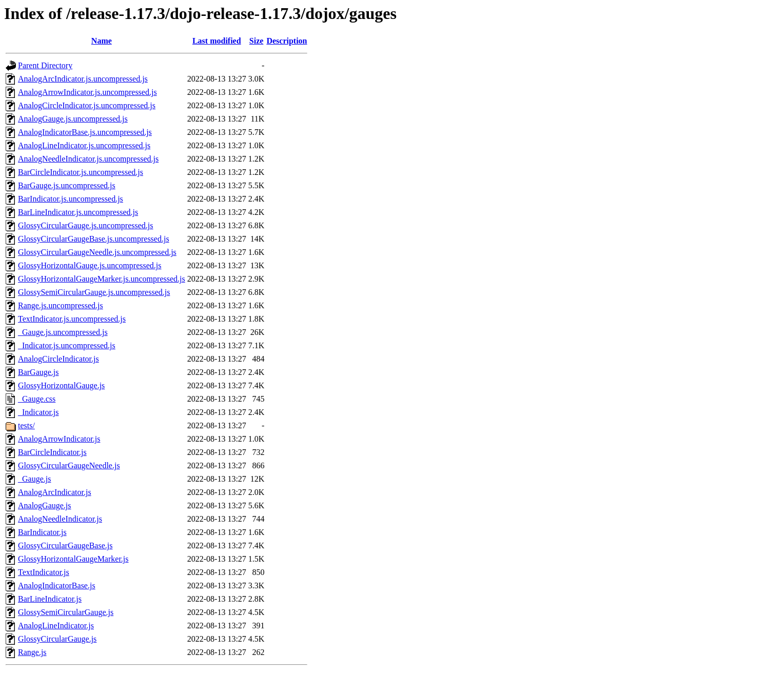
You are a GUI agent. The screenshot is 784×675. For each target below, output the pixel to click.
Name (102, 41)
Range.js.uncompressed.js (61, 305)
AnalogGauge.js (45, 505)
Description (287, 41)
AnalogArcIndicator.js (55, 492)
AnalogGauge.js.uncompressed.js (73, 119)
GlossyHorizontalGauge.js (61, 385)
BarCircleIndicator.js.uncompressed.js (81, 172)
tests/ (26, 425)
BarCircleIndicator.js (52, 452)
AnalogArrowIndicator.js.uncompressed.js (87, 92)
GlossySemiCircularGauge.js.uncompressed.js (94, 292)
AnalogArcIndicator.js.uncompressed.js (83, 79)
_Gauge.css (37, 399)
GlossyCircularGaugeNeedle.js (69, 465)
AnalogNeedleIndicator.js (60, 519)
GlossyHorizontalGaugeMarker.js (73, 559)
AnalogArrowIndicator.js (59, 439)
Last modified (217, 41)
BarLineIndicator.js (50, 599)
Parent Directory (45, 65)
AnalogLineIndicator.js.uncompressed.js (84, 145)
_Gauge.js (34, 479)
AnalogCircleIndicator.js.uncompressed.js (87, 105)
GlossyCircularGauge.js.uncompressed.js (86, 225)
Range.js (32, 652)
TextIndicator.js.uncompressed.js (72, 319)
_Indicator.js (38, 412)
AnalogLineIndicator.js (56, 626)
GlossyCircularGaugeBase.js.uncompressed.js (94, 239)
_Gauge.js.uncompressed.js (63, 332)
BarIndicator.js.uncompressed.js (71, 199)
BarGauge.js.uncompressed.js (67, 185)
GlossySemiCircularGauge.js (66, 612)
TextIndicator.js (44, 572)
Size (257, 41)
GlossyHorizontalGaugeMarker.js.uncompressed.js (102, 279)
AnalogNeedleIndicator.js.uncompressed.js (88, 159)
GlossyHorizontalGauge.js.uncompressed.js (90, 265)
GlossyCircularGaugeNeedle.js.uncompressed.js (97, 252)
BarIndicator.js (42, 532)
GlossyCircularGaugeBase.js (65, 545)
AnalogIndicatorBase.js (57, 585)
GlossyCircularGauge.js (57, 639)
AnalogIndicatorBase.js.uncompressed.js (85, 132)
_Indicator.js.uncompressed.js (67, 345)
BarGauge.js (38, 372)
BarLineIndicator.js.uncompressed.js (78, 212)
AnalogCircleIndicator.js (58, 359)
